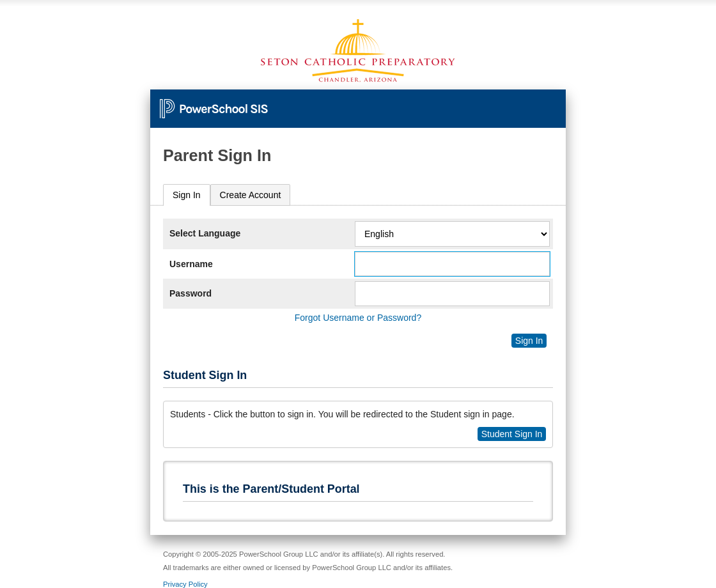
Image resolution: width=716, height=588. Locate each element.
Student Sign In (512, 434)
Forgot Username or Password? (358, 318)
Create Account (251, 195)
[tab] (187, 195)
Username (191, 264)
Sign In (187, 195)
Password (191, 293)
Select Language (205, 233)
